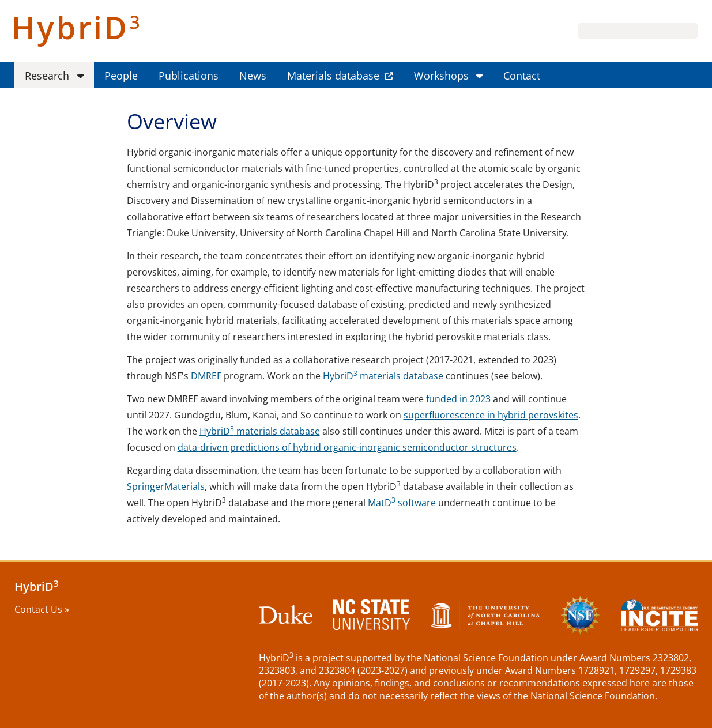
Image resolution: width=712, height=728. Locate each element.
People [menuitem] (121, 76)
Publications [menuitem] (189, 76)
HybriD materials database (383, 376)
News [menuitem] (253, 76)
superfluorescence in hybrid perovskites (491, 415)
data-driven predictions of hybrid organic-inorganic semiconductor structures (347, 447)
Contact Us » (42, 609)
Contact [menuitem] (522, 76)
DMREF (206, 376)
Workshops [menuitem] (441, 76)
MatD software (402, 503)
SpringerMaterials (166, 486)
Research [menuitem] (47, 76)
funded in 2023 (458, 399)
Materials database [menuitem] (333, 76)
